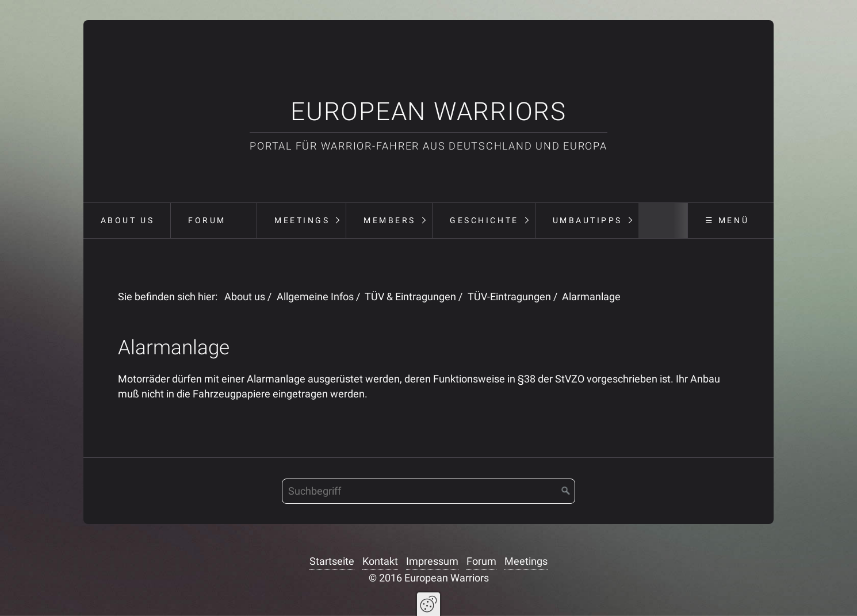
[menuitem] (127, 221)
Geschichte (484, 220)
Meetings (302, 220)
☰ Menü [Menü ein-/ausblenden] (727, 220)
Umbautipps (588, 220)
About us (127, 220)
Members (390, 220)
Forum (207, 220)
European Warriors (428, 112)
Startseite (332, 561)
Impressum (432, 561)
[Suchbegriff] (428, 491)
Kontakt (380, 561)
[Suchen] (566, 491)
